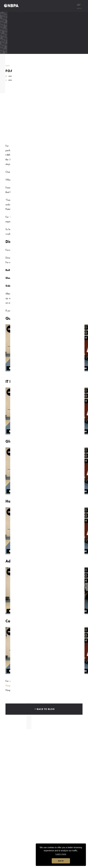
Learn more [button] (61, 854)
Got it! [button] (61, 861)
